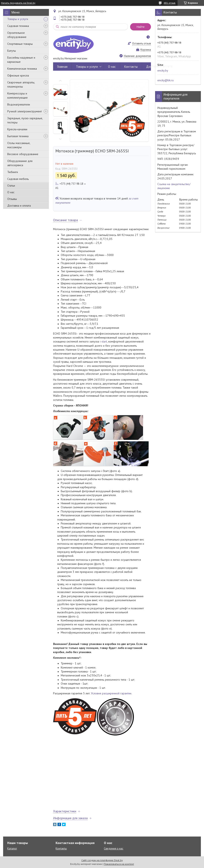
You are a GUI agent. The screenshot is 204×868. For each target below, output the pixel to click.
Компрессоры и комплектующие (17, 95)
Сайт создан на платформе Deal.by (102, 860)
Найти (141, 27)
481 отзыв (170, 3)
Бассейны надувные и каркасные (21, 60)
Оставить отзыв (142, 43)
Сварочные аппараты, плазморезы (21, 84)
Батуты (12, 51)
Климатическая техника (22, 69)
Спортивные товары (20, 44)
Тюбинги (13, 172)
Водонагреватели (19, 104)
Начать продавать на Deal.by (18, 3)
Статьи (11, 186)
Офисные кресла (18, 75)
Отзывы (12, 199)
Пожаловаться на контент (119, 864)
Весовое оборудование (23, 154)
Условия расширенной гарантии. (111, 693)
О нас (11, 192)
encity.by (163, 70)
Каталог (12, 849)
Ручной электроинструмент (25, 111)
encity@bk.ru (165, 80)
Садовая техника (18, 26)
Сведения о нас (114, 849)
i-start (103, 341)
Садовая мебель (18, 179)
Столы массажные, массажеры (19, 145)
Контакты (131, 67)
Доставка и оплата (19, 206)
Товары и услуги (18, 19)
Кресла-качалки (17, 129)
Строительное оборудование (17, 35)
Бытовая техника (18, 136)
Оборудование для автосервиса (20, 163)
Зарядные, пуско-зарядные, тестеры (25, 120)
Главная (62, 67)
